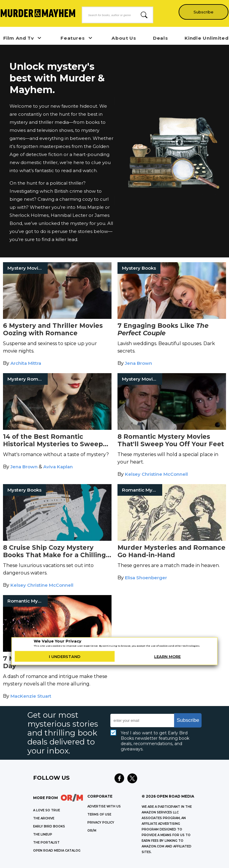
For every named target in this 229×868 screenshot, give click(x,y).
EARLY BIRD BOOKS (49, 826)
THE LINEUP (43, 834)
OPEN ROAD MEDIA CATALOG (57, 851)
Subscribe (202, 12)
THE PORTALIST (46, 842)
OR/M (92, 831)
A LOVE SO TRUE (47, 810)
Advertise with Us (104, 806)
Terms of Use (99, 814)
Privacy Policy (101, 823)
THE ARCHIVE (44, 818)
